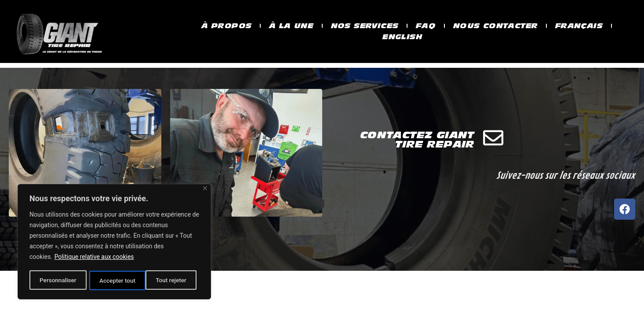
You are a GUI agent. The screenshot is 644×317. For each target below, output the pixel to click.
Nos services (363, 26)
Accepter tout (171, 280)
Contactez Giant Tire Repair (417, 166)
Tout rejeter (115, 280)
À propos (219, 26)
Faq (427, 26)
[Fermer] (205, 190)
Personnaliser (58, 280)
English (402, 37)
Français (587, 26)
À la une (287, 26)
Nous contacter (500, 26)
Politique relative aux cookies (94, 258)
